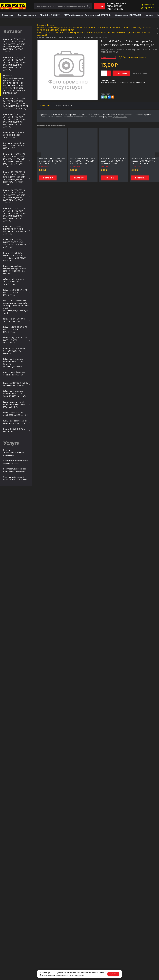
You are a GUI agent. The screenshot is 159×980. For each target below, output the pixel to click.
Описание (45, 106)
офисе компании (120, 117)
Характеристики (64, 106)
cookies (54, 973)
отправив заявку (74, 117)
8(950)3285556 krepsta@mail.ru (115, 8)
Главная (41, 25)
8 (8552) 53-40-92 (116, 4)
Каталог (51, 25)
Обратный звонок (151, 8)
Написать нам (149, 5)
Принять (113, 974)
